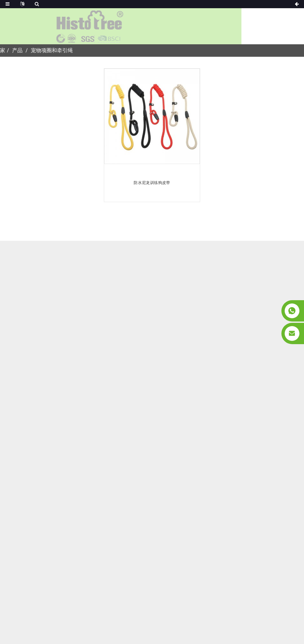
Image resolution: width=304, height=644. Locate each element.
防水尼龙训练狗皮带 (152, 183)
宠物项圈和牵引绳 (52, 50)
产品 (17, 50)
